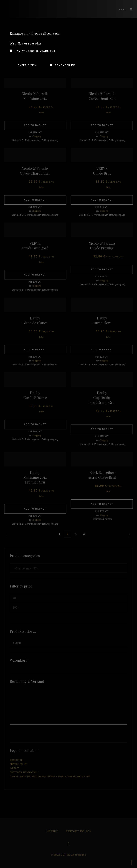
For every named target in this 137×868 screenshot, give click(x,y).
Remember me (63, 65)
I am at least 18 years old (33, 51)
